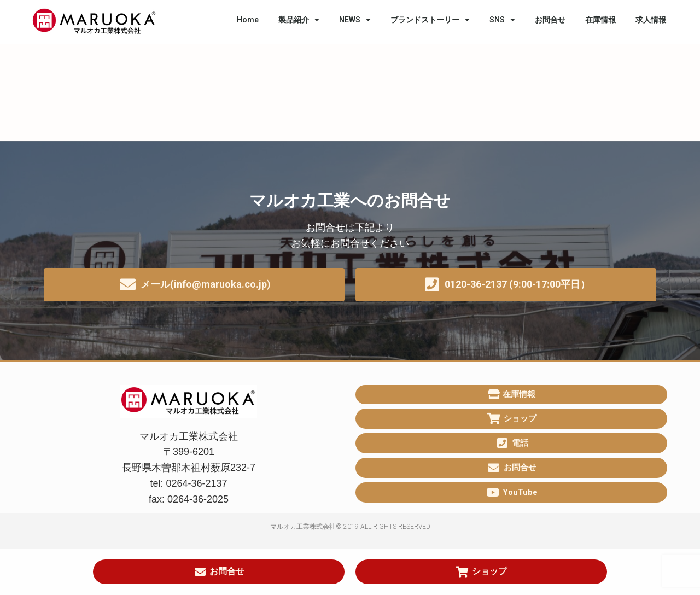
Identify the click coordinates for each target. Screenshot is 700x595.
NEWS (355, 20)
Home (248, 20)
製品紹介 (299, 20)
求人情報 (651, 20)
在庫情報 (600, 20)
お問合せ (550, 20)
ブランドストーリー (430, 20)
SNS (502, 20)
